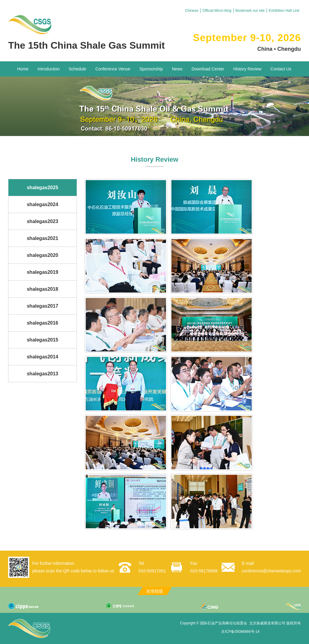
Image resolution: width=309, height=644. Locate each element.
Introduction (48, 69)
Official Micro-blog (217, 11)
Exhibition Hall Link (284, 11)
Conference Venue (113, 69)
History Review (247, 69)
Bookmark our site (250, 11)
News (177, 69)
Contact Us (281, 69)
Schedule (78, 69)
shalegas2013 (43, 374)
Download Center (208, 69)
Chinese (192, 11)
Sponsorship (151, 69)
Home (23, 69)
